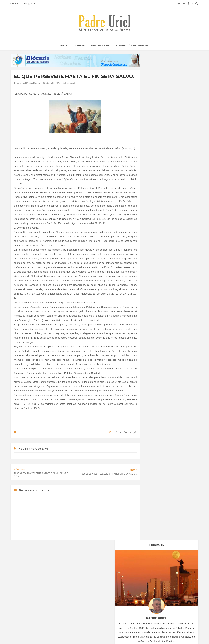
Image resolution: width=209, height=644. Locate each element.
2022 (154, 303)
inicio (64, 46)
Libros (80, 46)
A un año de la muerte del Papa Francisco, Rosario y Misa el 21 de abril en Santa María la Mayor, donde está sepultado (166, 588)
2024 (154, 312)
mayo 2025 (156, 338)
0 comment (69, 83)
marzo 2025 (157, 330)
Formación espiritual (132, 46)
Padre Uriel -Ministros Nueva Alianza (96, 635)
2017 (154, 281)
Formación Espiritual (161, 366)
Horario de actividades (121, 566)
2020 (154, 294)
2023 (154, 308)
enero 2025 (156, 321)
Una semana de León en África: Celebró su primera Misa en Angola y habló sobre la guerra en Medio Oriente (167, 611)
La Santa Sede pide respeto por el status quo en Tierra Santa (43, 587)
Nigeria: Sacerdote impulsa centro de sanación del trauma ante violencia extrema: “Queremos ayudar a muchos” (165, 600)
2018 (154, 285)
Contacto (16, 3)
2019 (154, 290)
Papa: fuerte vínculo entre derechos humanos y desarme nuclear (39, 597)
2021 (154, 299)
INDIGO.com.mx (148, 635)
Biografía (29, 3)
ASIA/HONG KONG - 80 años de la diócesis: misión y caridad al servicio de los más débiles (104, 599)
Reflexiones (100, 46)
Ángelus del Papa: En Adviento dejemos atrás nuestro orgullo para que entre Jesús (43, 606)
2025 (154, 317)
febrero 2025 (157, 325)
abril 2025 (156, 334)
